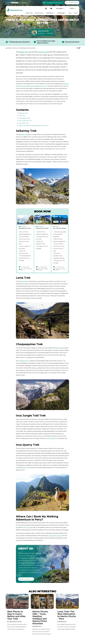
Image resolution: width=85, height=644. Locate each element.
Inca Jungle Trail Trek (25, 121)
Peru (55, 101)
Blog (70, 13)
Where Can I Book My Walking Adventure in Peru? (34, 126)
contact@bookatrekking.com (53, 3)
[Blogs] (10, 48)
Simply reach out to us (56, 536)
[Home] (6, 48)
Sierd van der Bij (43, 31)
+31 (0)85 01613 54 (72, 3)
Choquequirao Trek (24, 118)
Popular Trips (29, 13)
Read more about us (26, 579)
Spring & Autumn (39, 13)
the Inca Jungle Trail (51, 438)
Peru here (27, 528)
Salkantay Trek (23, 113)
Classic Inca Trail (25, 52)
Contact (76, 13)
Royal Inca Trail (43, 52)
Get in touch (26, 468)
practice (57, 348)
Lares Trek (22, 116)
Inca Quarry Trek (24, 123)
